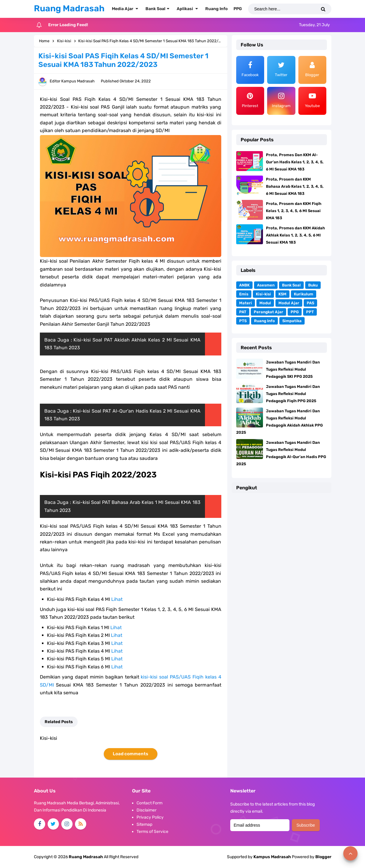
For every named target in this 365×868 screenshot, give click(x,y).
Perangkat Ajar (268, 312)
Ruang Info (264, 321)
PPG (295, 312)
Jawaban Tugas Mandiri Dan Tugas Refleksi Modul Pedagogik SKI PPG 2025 (293, 369)
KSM (282, 294)
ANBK (244, 285)
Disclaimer (147, 810)
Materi (246, 303)
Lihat (117, 599)
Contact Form (149, 803)
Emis (244, 294)
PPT (310, 312)
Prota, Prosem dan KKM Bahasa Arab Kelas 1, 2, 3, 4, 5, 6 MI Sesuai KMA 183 (295, 186)
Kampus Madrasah (272, 857)
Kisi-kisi (263, 294)
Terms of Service (152, 832)
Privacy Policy (150, 817)
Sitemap (144, 824)
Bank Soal (291, 285)
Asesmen (266, 285)
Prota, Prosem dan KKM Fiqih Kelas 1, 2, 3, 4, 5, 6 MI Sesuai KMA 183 (294, 211)
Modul (265, 303)
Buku (313, 285)
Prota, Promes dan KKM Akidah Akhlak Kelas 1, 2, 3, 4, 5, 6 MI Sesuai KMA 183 (295, 235)
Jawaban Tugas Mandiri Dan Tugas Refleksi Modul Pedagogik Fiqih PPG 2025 (293, 394)
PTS (243, 321)
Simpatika (292, 321)
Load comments (130, 754)
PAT (243, 312)
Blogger (323, 857)
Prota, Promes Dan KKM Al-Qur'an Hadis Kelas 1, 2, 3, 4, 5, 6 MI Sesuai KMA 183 (295, 162)
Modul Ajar (289, 303)
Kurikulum (304, 294)
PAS (310, 303)
